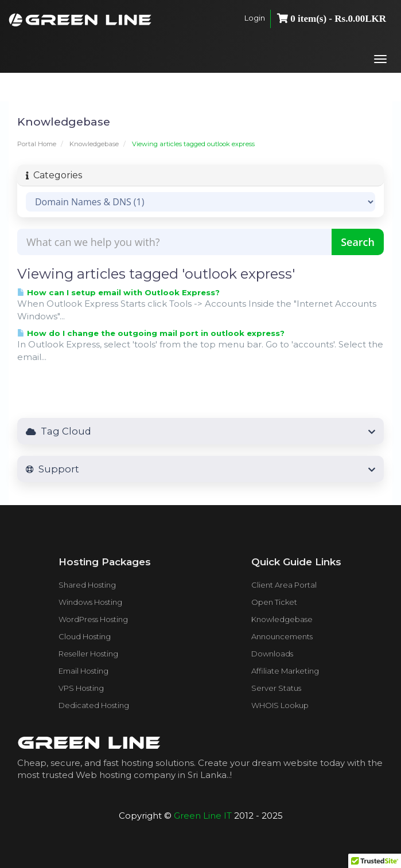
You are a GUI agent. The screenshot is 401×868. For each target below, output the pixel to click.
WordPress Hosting (93, 619)
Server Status (276, 688)
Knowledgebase (94, 144)
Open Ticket (274, 602)
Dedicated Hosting (94, 705)
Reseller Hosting (88, 654)
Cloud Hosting (85, 636)
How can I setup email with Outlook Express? (118, 292)
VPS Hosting (81, 688)
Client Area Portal (284, 585)
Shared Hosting (87, 585)
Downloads (272, 654)
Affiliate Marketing (285, 671)
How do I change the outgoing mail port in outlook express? (151, 333)
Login (255, 18)
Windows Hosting (90, 602)
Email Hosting (83, 671)
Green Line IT (203, 816)
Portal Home (37, 144)
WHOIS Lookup (280, 705)
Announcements (282, 636)
